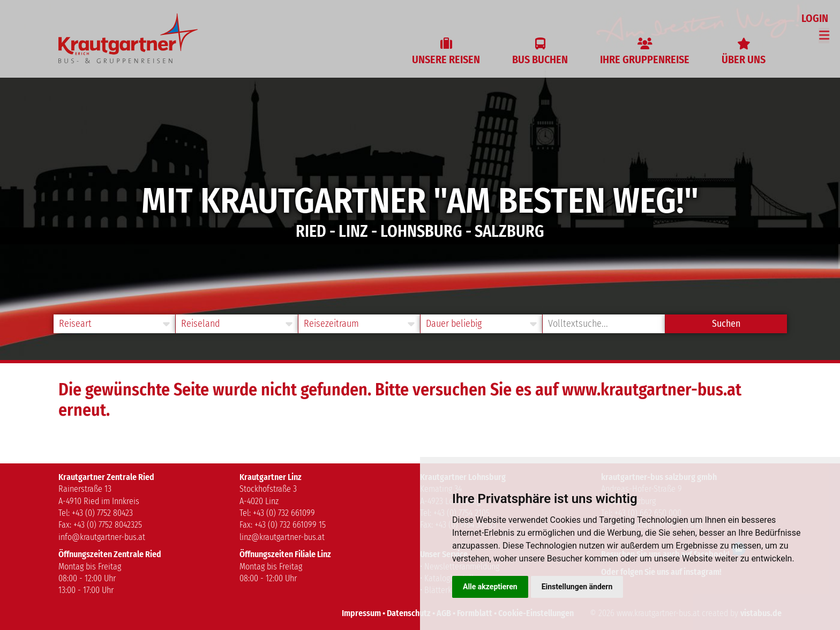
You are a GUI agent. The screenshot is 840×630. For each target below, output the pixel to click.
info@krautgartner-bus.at (102, 537)
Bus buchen (540, 59)
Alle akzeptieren (490, 587)
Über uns (744, 59)
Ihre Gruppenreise (645, 59)
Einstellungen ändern (577, 587)
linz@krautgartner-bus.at (282, 537)
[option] (420, 180)
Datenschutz (409, 613)
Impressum (361, 613)
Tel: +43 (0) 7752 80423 (96, 513)
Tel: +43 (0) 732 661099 (277, 513)
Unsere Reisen (446, 59)
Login (816, 18)
